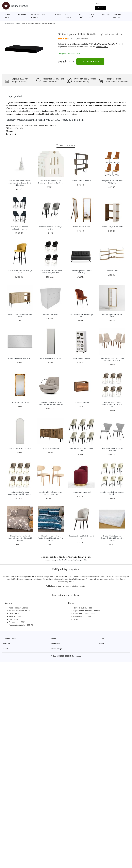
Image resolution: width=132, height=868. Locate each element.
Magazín (55, 638)
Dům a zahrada (68, 16)
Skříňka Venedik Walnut (51, 448)
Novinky (7, 643)
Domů (6, 24)
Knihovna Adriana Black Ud (81, 181)
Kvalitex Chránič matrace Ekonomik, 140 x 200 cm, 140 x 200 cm (112, 538)
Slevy (6, 649)
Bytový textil (7, 16)
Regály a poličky (82, 560)
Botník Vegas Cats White (81, 358)
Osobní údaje (57, 649)
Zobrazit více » (102, 47)
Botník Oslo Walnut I (81, 402)
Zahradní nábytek (117, 16)
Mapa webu (56, 643)
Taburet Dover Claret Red (81, 492)
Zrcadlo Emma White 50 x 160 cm (20, 448)
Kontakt (102, 643)
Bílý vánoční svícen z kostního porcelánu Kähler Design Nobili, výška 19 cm (20, 183)
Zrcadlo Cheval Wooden (81, 227)
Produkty (12, 24)
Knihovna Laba (112, 271)
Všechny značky (10, 638)
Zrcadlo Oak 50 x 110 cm (20, 402)
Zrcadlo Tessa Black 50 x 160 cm (51, 358)
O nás (101, 638)
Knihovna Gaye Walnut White (112, 227)
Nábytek (58, 15)
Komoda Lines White (51, 315)
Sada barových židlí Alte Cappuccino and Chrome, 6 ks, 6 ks (112, 404)
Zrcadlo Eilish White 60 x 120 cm (20, 358)
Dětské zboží (92, 16)
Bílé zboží (81, 16)
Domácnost (23, 15)
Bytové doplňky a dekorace (38, 16)
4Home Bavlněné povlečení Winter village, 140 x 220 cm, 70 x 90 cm (51, 538)
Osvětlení (106, 15)
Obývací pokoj (70, 560)
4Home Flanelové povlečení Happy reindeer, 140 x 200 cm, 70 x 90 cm (20, 538)
